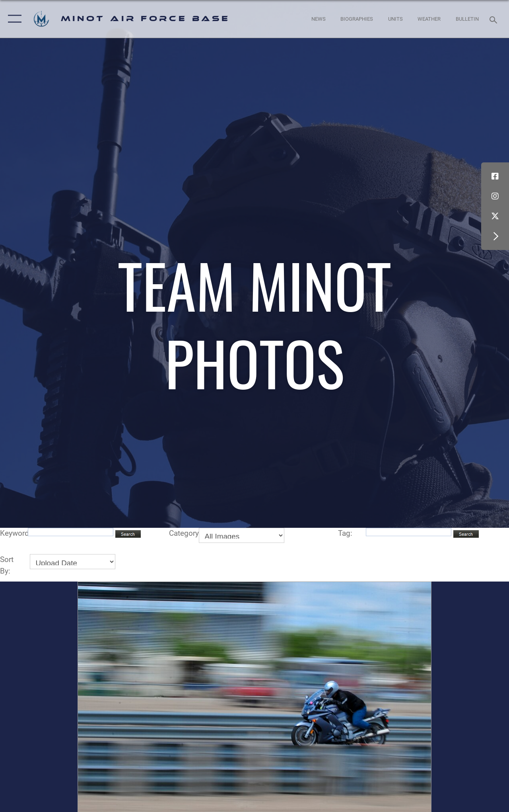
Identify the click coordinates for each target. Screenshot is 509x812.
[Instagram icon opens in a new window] (495, 196)
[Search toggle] (495, 19)
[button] (13, 19)
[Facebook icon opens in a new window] (495, 176)
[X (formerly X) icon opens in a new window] (495, 216)
